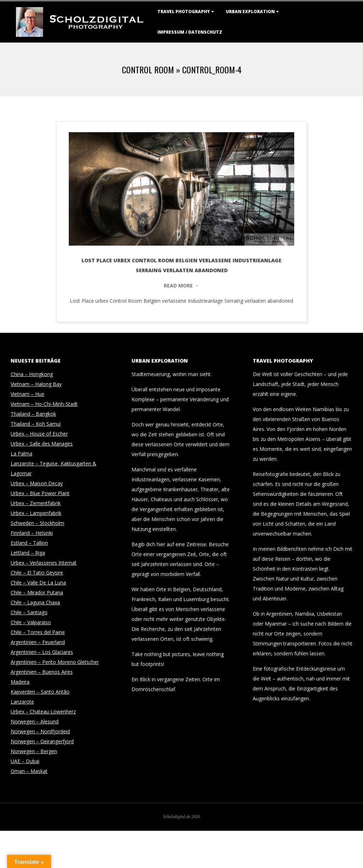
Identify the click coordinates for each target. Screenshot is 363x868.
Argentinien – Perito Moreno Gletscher (55, 662)
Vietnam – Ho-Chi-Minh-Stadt (44, 404)
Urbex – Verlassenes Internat (44, 563)
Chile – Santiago (29, 612)
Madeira (20, 682)
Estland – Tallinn (29, 543)
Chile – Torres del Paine (38, 632)
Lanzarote (22, 702)
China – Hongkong (32, 374)
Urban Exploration (250, 12)
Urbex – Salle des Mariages (42, 444)
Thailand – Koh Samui (36, 424)
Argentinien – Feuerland (38, 642)
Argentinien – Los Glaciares (42, 652)
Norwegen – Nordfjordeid (40, 731)
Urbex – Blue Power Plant (40, 493)
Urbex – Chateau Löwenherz (43, 712)
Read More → (181, 285)
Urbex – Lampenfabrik (36, 513)
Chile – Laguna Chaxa (35, 602)
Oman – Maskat (29, 771)
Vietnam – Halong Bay (36, 384)
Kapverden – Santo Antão (40, 692)
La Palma (21, 453)
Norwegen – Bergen (34, 751)
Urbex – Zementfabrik (36, 503)
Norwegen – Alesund (35, 721)
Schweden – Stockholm (37, 523)
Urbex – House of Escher (39, 434)
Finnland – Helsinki (32, 533)
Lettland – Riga (28, 553)
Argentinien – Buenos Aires (42, 672)
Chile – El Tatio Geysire (37, 573)
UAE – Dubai (25, 761)
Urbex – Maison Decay (37, 483)
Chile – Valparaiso (31, 622)
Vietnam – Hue (27, 394)
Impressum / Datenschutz (190, 32)
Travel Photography (184, 12)
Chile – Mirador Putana (37, 592)
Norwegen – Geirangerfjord (42, 741)
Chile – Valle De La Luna (38, 583)
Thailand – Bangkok (33, 414)
